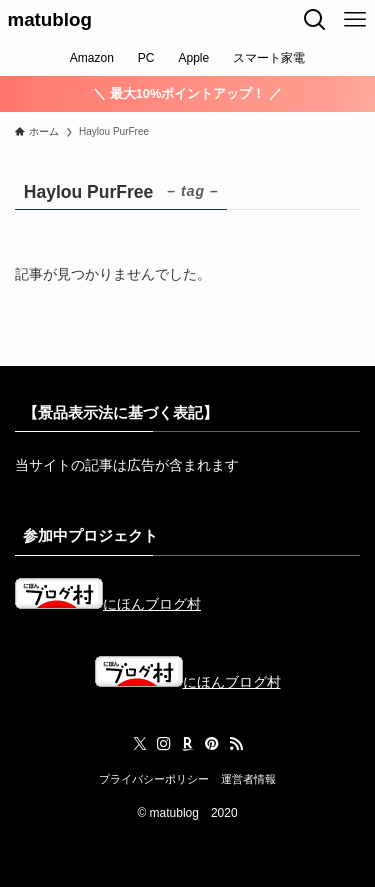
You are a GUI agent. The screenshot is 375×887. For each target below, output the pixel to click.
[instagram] (164, 744)
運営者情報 (248, 779)
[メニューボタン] (355, 20)
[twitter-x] (140, 744)
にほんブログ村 (108, 604)
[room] (188, 744)
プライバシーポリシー (154, 779)
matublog (50, 20)
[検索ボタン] (315, 20)
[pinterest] (212, 744)
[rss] (236, 744)
